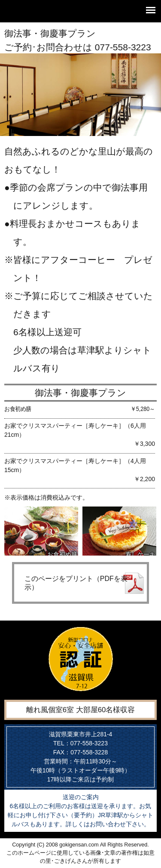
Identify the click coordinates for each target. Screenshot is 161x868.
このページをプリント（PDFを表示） (76, 583)
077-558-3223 (123, 47)
